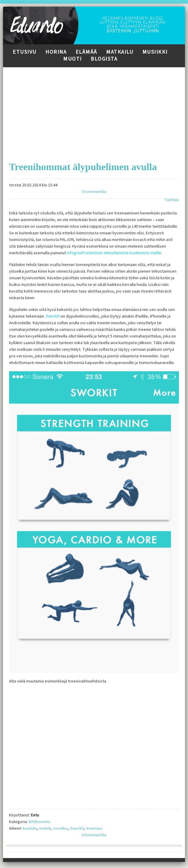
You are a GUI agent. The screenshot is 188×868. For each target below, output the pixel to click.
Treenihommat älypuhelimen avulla (83, 167)
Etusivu (25, 52)
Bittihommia (39, 822)
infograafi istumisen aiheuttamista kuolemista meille (114, 253)
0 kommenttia (94, 192)
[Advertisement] (94, 109)
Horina (56, 52)
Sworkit (53, 316)
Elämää (86, 52)
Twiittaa (172, 200)
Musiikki (155, 52)
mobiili (45, 828)
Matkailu (120, 52)
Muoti (73, 59)
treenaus (94, 828)
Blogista (104, 59)
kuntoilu (30, 828)
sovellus (60, 828)
